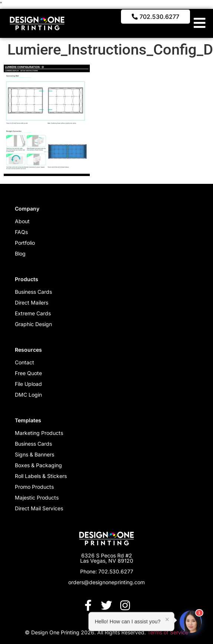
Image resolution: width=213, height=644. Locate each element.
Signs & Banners (35, 454)
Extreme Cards (33, 313)
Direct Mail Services (39, 508)
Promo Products (34, 487)
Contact (24, 362)
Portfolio (25, 243)
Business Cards (33, 292)
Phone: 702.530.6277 (107, 571)
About (22, 221)
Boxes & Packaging (38, 465)
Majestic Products (37, 497)
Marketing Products (39, 433)
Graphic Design (33, 324)
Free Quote (28, 373)
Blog (20, 253)
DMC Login (28, 395)
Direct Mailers (32, 303)
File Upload (28, 384)
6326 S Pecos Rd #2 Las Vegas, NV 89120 (107, 558)
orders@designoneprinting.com (106, 582)
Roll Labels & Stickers (41, 476)
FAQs (21, 232)
